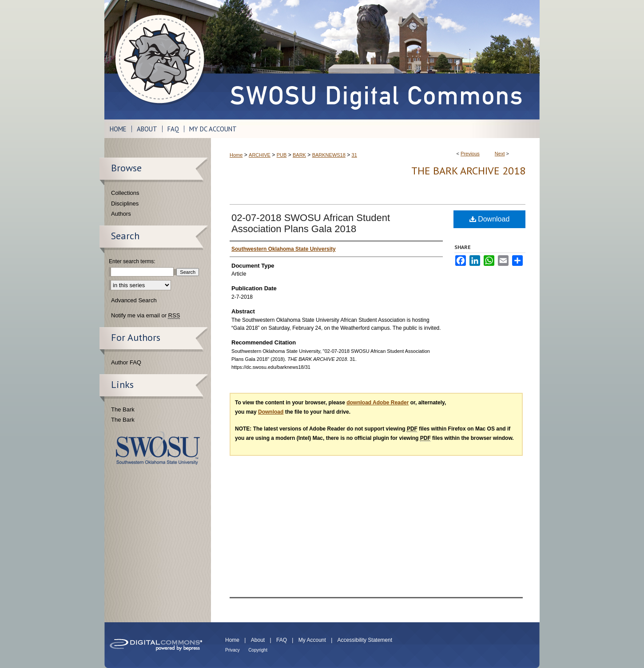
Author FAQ (126, 362)
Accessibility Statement (365, 640)
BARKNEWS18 (329, 155)
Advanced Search (134, 300)
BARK (299, 155)
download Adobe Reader (378, 403)
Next (500, 154)
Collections (125, 193)
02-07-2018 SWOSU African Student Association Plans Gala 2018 (311, 223)
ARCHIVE (260, 155)
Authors (121, 214)
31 (354, 155)
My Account (312, 640)
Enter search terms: (132, 261)
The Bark (123, 409)
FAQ (282, 640)
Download (490, 219)
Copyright (258, 650)
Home (236, 155)
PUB (282, 155)
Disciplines (125, 204)
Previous (470, 154)
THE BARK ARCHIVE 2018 (468, 171)
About (258, 640)
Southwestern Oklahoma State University (158, 448)
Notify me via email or (145, 316)
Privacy (233, 650)
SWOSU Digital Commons (375, 60)
